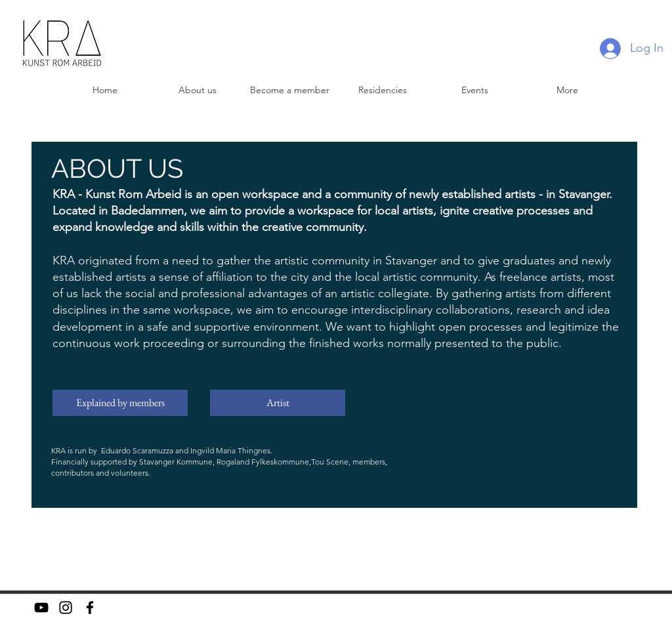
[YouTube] (41, 608)
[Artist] (278, 403)
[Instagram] (66, 608)
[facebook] (90, 608)
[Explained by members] (120, 403)
